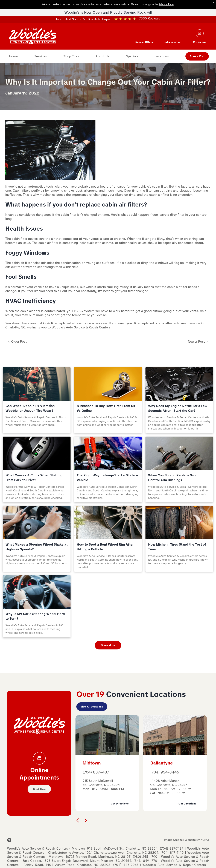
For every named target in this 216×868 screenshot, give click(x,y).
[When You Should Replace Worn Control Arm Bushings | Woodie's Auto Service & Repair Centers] (179, 453)
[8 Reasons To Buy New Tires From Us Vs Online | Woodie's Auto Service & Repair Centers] (108, 384)
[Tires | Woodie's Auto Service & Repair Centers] (179, 523)
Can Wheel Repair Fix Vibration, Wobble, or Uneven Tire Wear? (30, 408)
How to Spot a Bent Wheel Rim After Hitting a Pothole (105, 547)
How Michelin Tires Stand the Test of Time (177, 547)
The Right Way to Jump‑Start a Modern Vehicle (107, 478)
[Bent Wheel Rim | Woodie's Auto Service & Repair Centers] (108, 523)
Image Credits (173, 840)
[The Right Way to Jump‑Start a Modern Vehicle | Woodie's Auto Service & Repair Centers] (108, 453)
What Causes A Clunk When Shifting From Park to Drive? (34, 478)
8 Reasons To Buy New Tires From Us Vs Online (106, 408)
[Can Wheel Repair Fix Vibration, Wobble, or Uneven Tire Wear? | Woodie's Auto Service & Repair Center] (37, 384)
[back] (78, 820)
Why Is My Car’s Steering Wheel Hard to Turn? (35, 616)
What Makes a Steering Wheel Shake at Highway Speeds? (37, 547)
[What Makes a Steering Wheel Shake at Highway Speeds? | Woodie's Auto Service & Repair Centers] (37, 523)
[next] (86, 820)
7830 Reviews (149, 18)
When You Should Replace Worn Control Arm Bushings (173, 478)
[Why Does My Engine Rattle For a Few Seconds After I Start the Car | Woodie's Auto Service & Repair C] (179, 384)
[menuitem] (13, 56)
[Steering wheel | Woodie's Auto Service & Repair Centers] (37, 592)
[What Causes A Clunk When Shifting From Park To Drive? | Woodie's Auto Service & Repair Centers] (37, 453)
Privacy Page (166, 4)
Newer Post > (198, 341)
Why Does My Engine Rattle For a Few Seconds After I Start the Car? (178, 408)
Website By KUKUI (197, 840)
